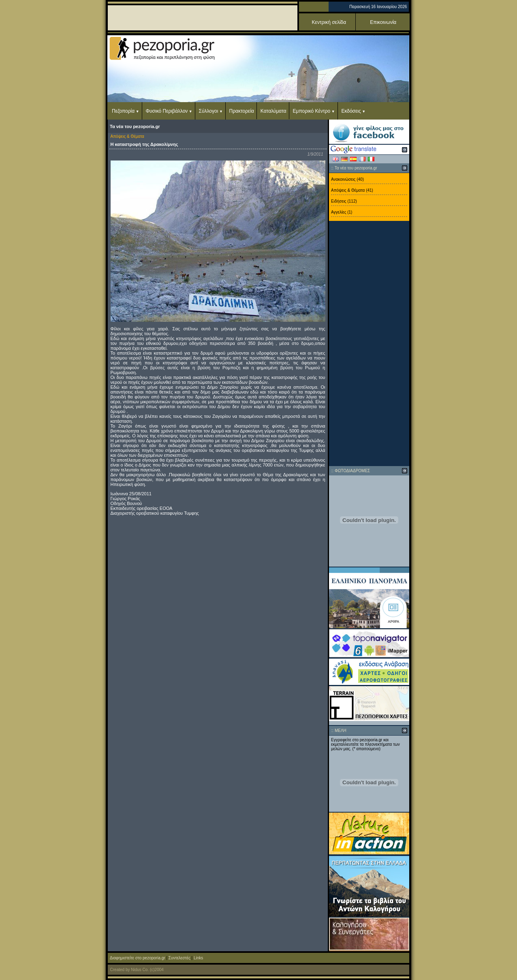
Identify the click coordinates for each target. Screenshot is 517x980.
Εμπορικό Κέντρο (312, 111)
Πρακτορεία (242, 111)
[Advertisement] (369, 344)
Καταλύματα (273, 111)
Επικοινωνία (383, 22)
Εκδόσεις (351, 111)
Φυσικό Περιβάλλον (167, 111)
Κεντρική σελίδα (329, 22)
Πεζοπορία (123, 111)
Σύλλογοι (209, 111)
